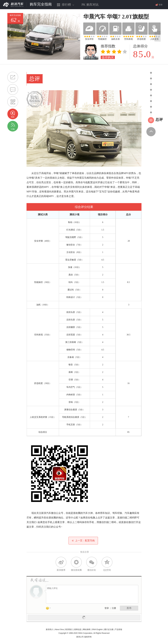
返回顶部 (151, 132)
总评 (159, 120)
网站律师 (87, 629)
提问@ (13, 89)
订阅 (13, 129)
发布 (129, 608)
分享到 (13, 77)
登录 (107, 608)
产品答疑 (118, 629)
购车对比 (90, 5)
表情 (49, 609)
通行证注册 (109, 629)
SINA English (97, 629)
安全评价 (89, 39)
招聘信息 (78, 629)
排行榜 (66, 6)
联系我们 (69, 629)
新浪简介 (50, 629)
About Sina (59, 629)
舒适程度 (141, 39)
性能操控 (102, 39)
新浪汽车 (13, 4)
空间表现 (128, 39)
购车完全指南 (41, 4)
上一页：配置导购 (83, 541)
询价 (13, 117)
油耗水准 (115, 39)
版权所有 (88, 637)
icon (151, 73)
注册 (114, 608)
